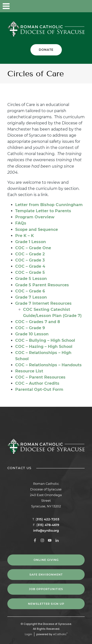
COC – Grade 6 (30, 291)
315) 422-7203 (48, 519)
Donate (46, 50)
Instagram (59, 6)
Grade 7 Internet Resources (43, 303)
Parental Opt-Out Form (39, 389)
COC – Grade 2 (30, 254)
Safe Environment (46, 575)
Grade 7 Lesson (31, 297)
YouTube (71, 6)
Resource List (29, 371)
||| (6, 6)
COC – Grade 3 (30, 260)
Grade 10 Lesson (32, 334)
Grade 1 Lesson (31, 242)
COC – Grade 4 (30, 266)
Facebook (47, 6)
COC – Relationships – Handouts (48, 365)
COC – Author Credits (37, 383)
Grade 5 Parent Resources (42, 285)
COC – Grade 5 (30, 272)
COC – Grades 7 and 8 (38, 322)
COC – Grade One (33, 248)
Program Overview (35, 217)
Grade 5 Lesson (31, 279)
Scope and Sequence (37, 230)
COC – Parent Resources (40, 377)
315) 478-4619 (48, 525)
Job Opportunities (46, 589)
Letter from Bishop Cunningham (49, 205)
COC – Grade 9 (30, 328)
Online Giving (46, 560)
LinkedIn (83, 6)
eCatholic (60, 634)
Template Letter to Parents (43, 211)
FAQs (21, 223)
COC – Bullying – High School (45, 340)
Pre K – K (25, 236)
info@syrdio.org (46, 530)
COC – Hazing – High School (44, 347)
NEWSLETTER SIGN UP (46, 604)
